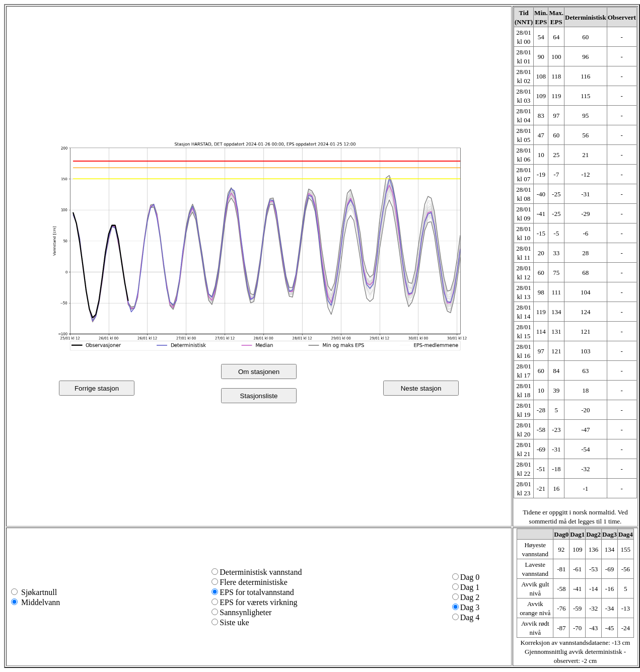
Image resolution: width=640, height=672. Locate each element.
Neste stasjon (421, 388)
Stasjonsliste (259, 396)
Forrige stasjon (97, 388)
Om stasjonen (259, 372)
